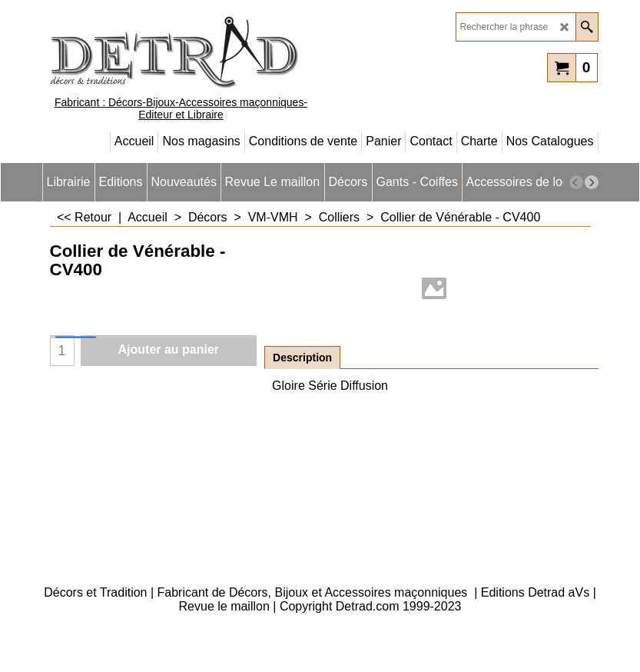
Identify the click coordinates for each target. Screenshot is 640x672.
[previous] (576, 182)
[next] (592, 182)
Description (302, 358)
